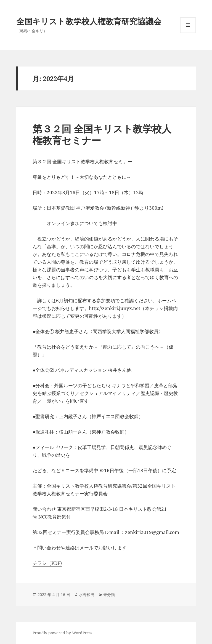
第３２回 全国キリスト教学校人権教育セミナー (102, 134)
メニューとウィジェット (188, 33)
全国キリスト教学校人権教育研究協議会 (89, 21)
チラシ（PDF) (47, 563)
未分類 (109, 594)
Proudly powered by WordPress (62, 633)
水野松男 (87, 594)
